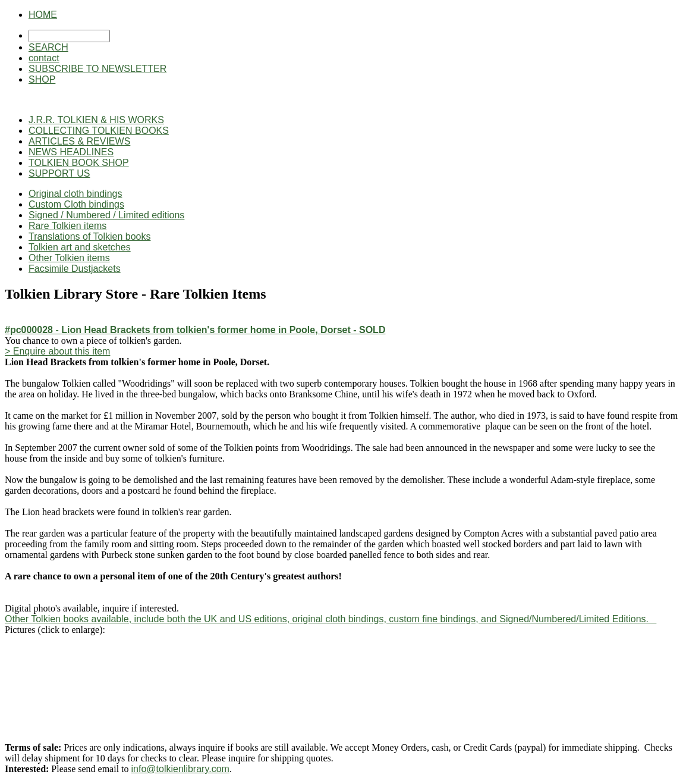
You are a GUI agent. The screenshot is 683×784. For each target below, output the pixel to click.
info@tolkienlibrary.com (180, 769)
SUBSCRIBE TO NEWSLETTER (97, 69)
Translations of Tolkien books (89, 236)
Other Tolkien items (69, 258)
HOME (43, 15)
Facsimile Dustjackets (75, 269)
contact (44, 58)
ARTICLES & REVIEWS (79, 141)
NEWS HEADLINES (71, 152)
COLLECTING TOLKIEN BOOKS (99, 131)
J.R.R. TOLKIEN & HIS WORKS (96, 120)
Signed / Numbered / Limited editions (106, 215)
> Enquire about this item (57, 351)
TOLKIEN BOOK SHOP (79, 163)
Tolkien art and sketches (80, 247)
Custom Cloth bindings (76, 204)
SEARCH (48, 47)
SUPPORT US (59, 173)
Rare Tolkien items (67, 226)
